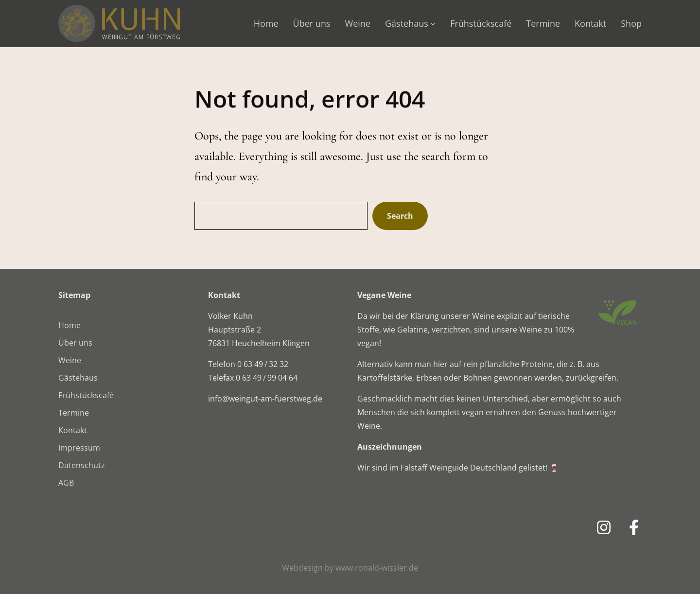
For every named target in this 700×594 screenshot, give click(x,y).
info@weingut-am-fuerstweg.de (265, 399)
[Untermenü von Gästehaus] (433, 24)
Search (400, 216)
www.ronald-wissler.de (377, 568)
